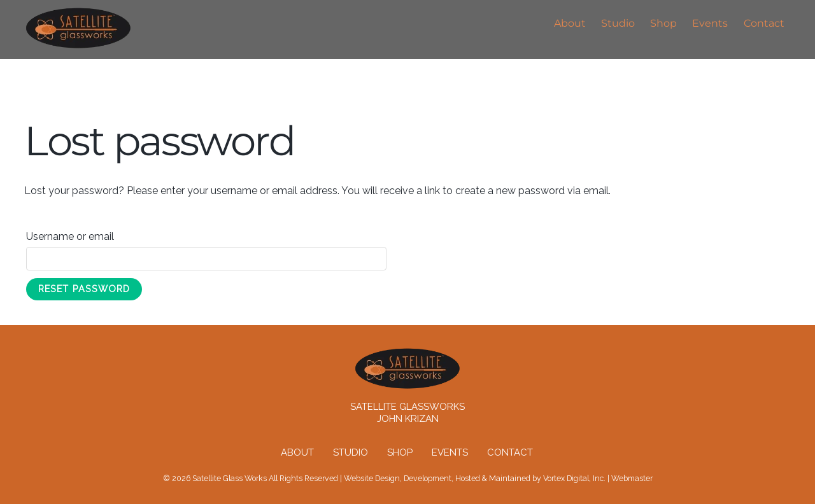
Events (710, 23)
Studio (618, 23)
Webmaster (632, 478)
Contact (764, 23)
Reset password (84, 289)
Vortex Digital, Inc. (574, 478)
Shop (663, 23)
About (570, 23)
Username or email (94, 234)
